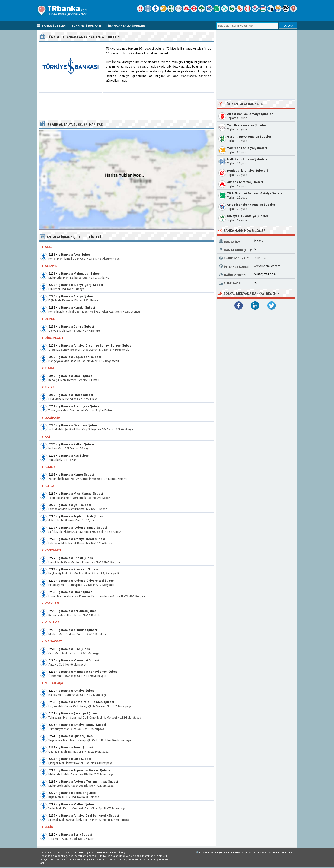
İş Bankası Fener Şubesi (75, 747)
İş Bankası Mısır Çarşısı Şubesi (80, 494)
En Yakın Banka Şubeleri (214, 853)
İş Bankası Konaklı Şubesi (76, 308)
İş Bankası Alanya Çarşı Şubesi (80, 285)
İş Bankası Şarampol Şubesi (78, 713)
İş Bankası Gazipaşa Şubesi (78, 425)
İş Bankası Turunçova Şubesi (79, 406)
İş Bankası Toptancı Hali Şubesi (81, 516)
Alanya (51, 266)
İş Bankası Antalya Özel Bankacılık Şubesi (88, 816)
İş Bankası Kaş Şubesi (74, 456)
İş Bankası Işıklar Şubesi (76, 736)
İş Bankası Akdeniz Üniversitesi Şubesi (86, 581)
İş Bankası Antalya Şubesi (77, 691)
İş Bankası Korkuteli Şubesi (78, 611)
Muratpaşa (54, 683)
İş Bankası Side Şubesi (74, 649)
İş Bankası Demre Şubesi (76, 327)
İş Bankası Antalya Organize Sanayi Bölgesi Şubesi (95, 346)
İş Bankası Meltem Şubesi (77, 804)
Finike (49, 387)
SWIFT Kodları (268, 853)
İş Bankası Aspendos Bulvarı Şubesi (84, 770)
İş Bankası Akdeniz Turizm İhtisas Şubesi (88, 781)
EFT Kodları (287, 853)
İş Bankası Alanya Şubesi (76, 296)
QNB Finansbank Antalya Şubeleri (252, 205)
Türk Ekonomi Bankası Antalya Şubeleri (256, 193)
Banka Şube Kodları (245, 853)
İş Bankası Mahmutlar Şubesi (79, 273)
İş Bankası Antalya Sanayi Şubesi (82, 725)
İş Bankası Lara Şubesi (74, 759)
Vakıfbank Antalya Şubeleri (247, 148)
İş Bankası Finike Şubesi (75, 395)
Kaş (48, 437)
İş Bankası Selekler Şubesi (77, 793)
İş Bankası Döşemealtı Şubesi (79, 357)
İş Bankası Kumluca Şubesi (77, 630)
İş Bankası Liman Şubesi (75, 592)
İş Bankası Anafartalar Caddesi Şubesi (86, 702)
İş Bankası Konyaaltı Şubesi (78, 569)
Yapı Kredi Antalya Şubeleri (247, 125)
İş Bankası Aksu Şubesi (75, 254)
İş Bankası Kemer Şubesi (76, 475)
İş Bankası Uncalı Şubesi (76, 558)
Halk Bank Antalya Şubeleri (247, 159)
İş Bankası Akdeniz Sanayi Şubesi (82, 528)
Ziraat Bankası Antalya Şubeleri (250, 114)
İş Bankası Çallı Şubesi (74, 505)
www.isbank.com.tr (267, 266)
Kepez (49, 486)
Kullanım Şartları (85, 853)
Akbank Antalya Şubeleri (245, 182)
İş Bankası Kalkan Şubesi (76, 444)
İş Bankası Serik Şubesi (75, 835)
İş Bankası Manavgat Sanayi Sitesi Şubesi (88, 672)
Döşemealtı (54, 338)
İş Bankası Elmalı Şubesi (75, 376)
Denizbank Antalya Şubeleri (247, 171)
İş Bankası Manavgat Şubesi (78, 660)
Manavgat (53, 641)
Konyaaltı (53, 550)
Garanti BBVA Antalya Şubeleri (250, 137)
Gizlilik (107, 853)
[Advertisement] (126, 106)
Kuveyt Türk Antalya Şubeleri (248, 216)
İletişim (124, 853)
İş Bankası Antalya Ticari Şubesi (81, 539)
